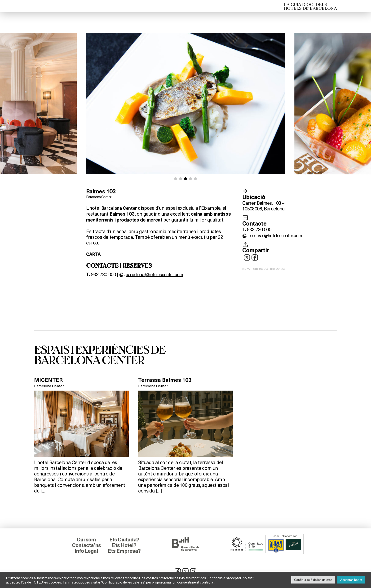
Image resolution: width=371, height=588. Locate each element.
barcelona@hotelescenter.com (158, 274)
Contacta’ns (86, 545)
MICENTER (49, 379)
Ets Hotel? (124, 545)
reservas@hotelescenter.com (278, 235)
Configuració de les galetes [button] (313, 580)
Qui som (86, 539)
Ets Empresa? (124, 550)
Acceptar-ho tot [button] (351, 580)
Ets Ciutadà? (124, 539)
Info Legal (86, 550)
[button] (176, 179)
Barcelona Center (100, 197)
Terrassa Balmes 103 (166, 379)
